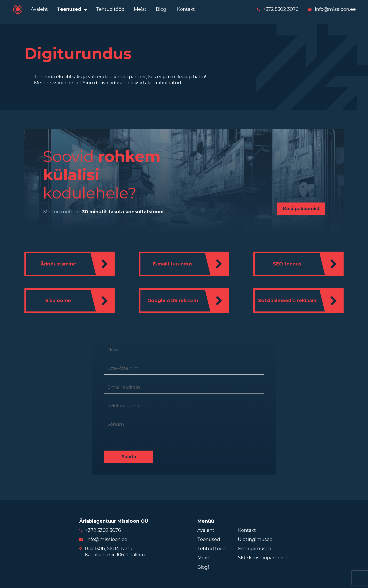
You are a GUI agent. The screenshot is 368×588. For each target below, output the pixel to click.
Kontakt (186, 9)
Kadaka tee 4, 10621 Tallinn (115, 554)
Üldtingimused (255, 539)
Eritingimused (255, 548)
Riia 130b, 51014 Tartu (109, 548)
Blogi (162, 9)
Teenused (69, 9)
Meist (140, 9)
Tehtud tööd (110, 9)
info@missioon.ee (335, 9)
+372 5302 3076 (281, 9)
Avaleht (39, 9)
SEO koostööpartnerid (263, 557)
